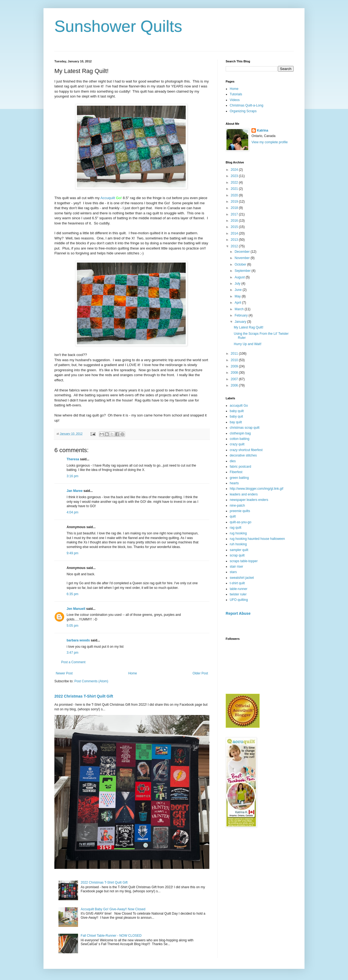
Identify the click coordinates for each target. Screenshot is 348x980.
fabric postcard (240, 467)
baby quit (236, 416)
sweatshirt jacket (242, 578)
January (241, 322)
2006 (235, 385)
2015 (235, 227)
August (240, 277)
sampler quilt (239, 550)
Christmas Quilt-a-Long (246, 105)
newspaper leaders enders (249, 500)
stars (233, 572)
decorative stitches (243, 455)
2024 (235, 170)
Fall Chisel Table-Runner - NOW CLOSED (111, 936)
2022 (235, 182)
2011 (235, 354)
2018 (235, 208)
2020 (235, 195)
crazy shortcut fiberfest (246, 450)
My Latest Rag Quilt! (249, 327)
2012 (235, 246)
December (243, 252)
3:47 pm (72, 653)
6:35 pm (72, 594)
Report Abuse (238, 613)
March (240, 309)
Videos (235, 100)
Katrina (262, 130)
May (238, 296)
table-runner (239, 589)
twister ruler (238, 594)
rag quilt (236, 528)
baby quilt (237, 411)
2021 (235, 189)
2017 (235, 214)
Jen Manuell (76, 609)
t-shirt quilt (237, 583)
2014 (235, 233)
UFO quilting (239, 600)
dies (233, 461)
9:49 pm (72, 553)
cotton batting (240, 439)
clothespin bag (240, 433)
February (242, 315)
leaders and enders (244, 494)
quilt (233, 516)
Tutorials (236, 94)
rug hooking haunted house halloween (257, 539)
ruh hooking (238, 544)
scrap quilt (237, 555)
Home (133, 673)
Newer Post (64, 673)
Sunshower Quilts (118, 26)
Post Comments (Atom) (91, 681)
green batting (239, 478)
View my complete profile (270, 142)
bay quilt (236, 422)
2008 (235, 373)
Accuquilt (108, 198)
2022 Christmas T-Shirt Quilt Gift (84, 696)
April (238, 303)
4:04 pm (72, 512)
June (239, 290)
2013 (235, 240)
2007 (235, 379)
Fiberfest (236, 472)
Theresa (73, 459)
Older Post (200, 673)
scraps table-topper (244, 561)
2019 (235, 202)
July (238, 284)
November (243, 258)
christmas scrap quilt (245, 428)
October (241, 264)
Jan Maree (75, 491)
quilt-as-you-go (240, 522)
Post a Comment (73, 662)
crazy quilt (237, 444)
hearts (234, 483)
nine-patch (237, 506)
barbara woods (78, 640)
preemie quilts (240, 511)
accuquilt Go (239, 406)
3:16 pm (72, 476)
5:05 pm (72, 626)
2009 (235, 366)
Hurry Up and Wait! (248, 344)
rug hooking (238, 533)
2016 (235, 221)
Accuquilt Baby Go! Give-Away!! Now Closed (113, 909)
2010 (235, 360)
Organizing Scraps (243, 111)
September (243, 271)
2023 (235, 176)
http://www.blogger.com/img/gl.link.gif (257, 489)
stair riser (236, 567)
